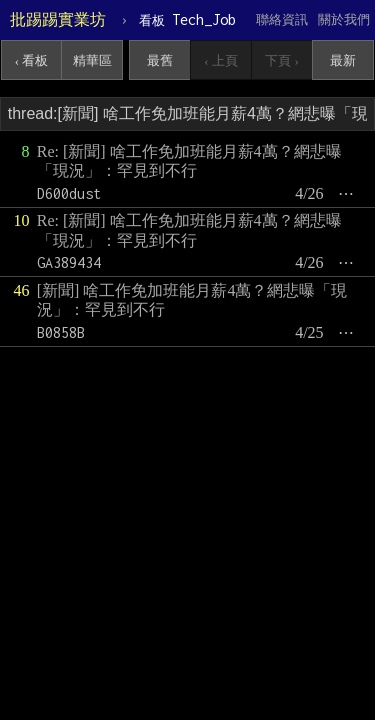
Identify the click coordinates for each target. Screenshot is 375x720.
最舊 (160, 60)
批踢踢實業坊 (58, 19)
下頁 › (282, 60)
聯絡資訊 (282, 19)
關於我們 (344, 19)
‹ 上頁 (221, 60)
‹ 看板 (32, 60)
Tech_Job (187, 19)
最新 (343, 60)
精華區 (92, 60)
